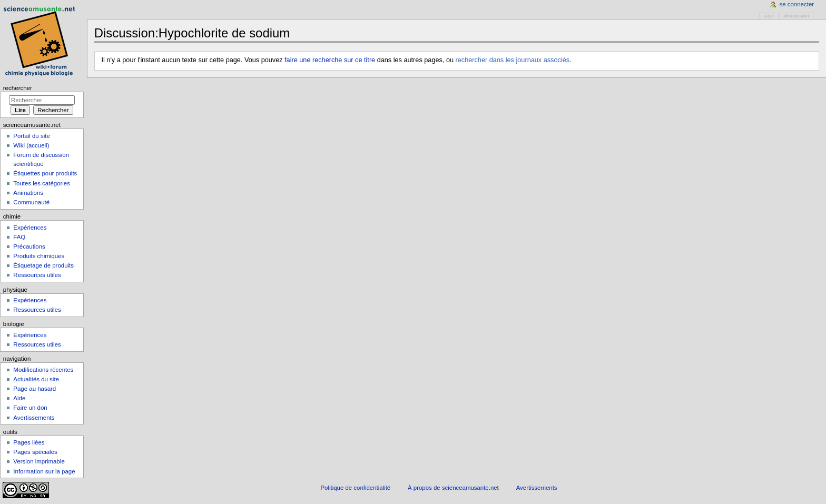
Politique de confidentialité (355, 488)
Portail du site (31, 136)
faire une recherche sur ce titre (330, 60)
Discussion (797, 16)
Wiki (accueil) (31, 145)
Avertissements (34, 418)
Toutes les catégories (42, 183)
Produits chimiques (39, 256)
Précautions (29, 246)
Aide (19, 398)
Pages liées (29, 442)
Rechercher (18, 88)
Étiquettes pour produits (45, 173)
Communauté (31, 202)
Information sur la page (44, 471)
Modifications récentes (43, 370)
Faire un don (30, 408)
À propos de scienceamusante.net (453, 488)
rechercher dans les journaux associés (513, 60)
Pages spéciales (35, 452)
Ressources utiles (37, 275)
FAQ (19, 237)
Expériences (30, 228)
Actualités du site (36, 379)
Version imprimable (39, 461)
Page (769, 16)
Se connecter (797, 4)
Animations (28, 193)
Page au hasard (35, 389)
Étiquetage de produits (43, 265)
